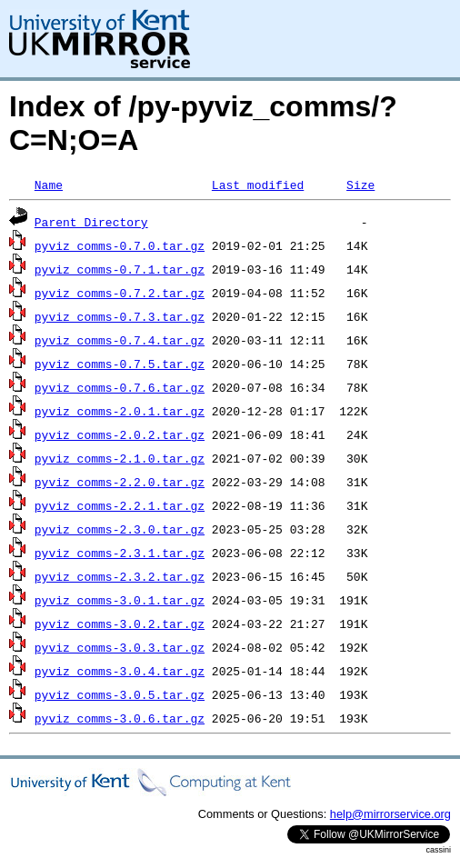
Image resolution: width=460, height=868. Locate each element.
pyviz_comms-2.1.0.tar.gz (120, 458)
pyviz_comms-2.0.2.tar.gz (120, 434)
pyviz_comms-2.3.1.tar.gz (120, 553)
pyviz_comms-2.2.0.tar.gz (120, 482)
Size (360, 185)
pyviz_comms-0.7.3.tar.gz (120, 316)
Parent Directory (91, 222)
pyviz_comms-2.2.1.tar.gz (120, 505)
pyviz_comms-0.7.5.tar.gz (120, 364)
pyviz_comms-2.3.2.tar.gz (120, 576)
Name (49, 185)
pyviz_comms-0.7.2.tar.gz (120, 293)
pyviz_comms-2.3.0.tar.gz (120, 529)
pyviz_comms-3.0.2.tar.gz (120, 624)
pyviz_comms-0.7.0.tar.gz (120, 245)
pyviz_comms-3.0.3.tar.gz (120, 647)
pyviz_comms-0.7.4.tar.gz (120, 340)
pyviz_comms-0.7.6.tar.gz (120, 387)
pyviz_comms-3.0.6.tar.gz (120, 718)
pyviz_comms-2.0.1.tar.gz (120, 411)
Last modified (258, 185)
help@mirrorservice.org (390, 814)
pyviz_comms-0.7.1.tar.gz (120, 269)
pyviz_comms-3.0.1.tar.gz (120, 600)
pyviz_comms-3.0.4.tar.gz (120, 671)
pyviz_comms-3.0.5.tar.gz (120, 694)
